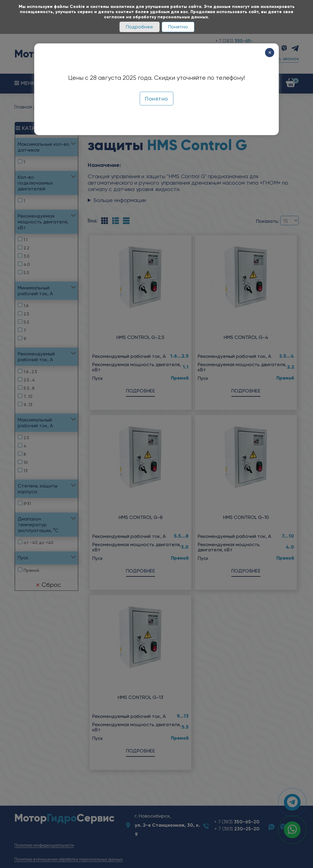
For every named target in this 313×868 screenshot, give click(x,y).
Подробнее (140, 27)
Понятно (178, 27)
